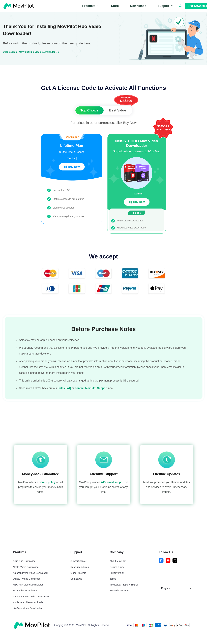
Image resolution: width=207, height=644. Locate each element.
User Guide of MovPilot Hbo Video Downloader (29, 52)
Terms (113, 579)
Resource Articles (80, 567)
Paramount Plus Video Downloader (31, 597)
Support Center (79, 561)
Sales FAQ (64, 388)
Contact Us (76, 579)
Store (115, 6)
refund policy (47, 482)
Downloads (138, 6)
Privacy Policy (117, 573)
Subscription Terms (120, 591)
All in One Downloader (25, 561)
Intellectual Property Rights (124, 585)
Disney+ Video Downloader (27, 579)
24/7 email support (113, 482)
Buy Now (72, 167)
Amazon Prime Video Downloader (31, 573)
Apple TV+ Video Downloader (28, 602)
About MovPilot (118, 561)
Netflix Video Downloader (26, 567)
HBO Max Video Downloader (28, 585)
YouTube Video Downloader (28, 608)
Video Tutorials (78, 573)
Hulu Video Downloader (25, 591)
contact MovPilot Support (91, 388)
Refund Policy (117, 567)
